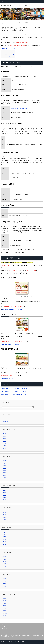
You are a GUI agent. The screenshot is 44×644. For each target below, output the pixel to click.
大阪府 (4, 532)
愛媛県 (4, 579)
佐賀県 (4, 601)
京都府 (4, 535)
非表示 (9, 52)
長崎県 (4, 603)
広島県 (4, 557)
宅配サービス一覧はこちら (8, 48)
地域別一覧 (6, 421)
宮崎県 (4, 611)
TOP (12, 23)
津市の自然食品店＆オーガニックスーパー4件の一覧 (13, 392)
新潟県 (4, 490)
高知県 (4, 586)
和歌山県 (5, 544)
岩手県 (4, 441)
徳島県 (4, 581)
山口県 (4, 566)
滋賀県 (4, 539)
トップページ (6, 419)
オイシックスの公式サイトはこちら (10, 344)
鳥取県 (4, 562)
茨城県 (4, 470)
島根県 (4, 564)
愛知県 (4, 512)
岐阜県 (4, 515)
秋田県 (4, 443)
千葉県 (4, 466)
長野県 (4, 493)
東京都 (4, 461)
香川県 (4, 584)
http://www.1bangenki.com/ (17, 169)
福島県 (4, 448)
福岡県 (4, 599)
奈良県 (4, 542)
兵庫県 (4, 537)
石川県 (4, 497)
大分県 (4, 608)
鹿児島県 (5, 613)
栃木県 (4, 473)
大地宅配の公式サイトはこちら (9, 379)
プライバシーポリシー (7, 630)
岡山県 (4, 559)
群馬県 (4, 475)
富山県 (4, 495)
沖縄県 (4, 616)
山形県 (4, 446)
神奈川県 (5, 463)
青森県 (4, 439)
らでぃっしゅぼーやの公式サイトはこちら (12, 310)
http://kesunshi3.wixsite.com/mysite (19, 108)
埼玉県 (4, 468)
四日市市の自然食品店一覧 (8, 55)
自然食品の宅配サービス (8, 57)
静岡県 (4, 517)
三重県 (4, 520)
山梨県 (4, 478)
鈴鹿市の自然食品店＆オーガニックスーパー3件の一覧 (14, 395)
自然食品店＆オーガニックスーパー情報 (14, 5)
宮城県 (4, 436)
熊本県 (4, 606)
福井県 (4, 500)
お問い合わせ (5, 628)
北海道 (4, 434)
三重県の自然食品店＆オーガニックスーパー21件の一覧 (14, 389)
